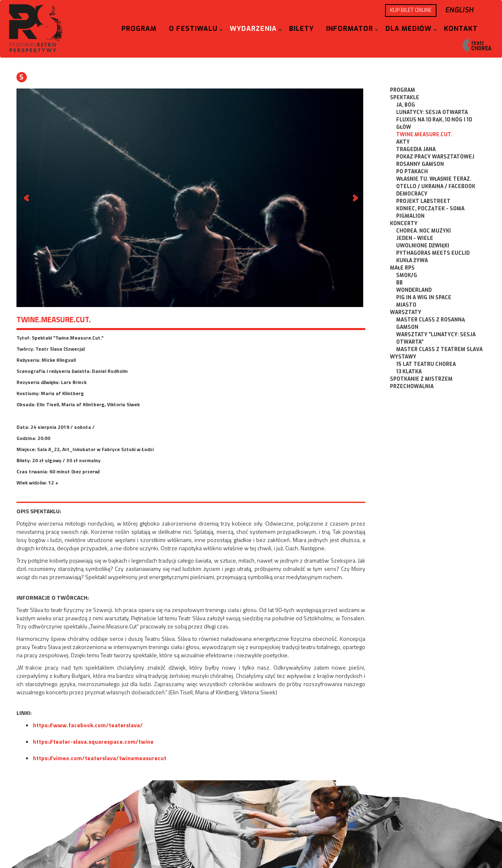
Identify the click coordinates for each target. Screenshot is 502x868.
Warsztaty (406, 312)
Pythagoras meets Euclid (433, 253)
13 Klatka (409, 372)
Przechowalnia (412, 386)
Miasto (406, 305)
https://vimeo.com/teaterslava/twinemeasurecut (100, 758)
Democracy (412, 194)
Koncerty (404, 223)
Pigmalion (410, 216)
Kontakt (461, 29)
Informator (350, 29)
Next (355, 198)
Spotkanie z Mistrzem (421, 379)
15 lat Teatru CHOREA (426, 364)
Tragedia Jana (416, 149)
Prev (27, 198)
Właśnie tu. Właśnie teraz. (434, 179)
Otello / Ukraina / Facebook (436, 186)
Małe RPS (402, 268)
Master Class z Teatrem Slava (439, 349)
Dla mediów (409, 29)
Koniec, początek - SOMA (430, 209)
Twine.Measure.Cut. (424, 135)
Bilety (301, 29)
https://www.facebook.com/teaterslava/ (88, 725)
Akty (403, 142)
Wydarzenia (253, 29)
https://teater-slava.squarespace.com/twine (93, 741)
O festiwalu (193, 29)
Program (139, 29)
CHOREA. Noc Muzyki (424, 231)
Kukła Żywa (412, 261)
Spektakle (405, 98)
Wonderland (414, 290)
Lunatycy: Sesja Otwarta (432, 112)
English (459, 10)
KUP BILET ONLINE (411, 10)
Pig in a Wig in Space (424, 298)
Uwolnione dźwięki (423, 246)
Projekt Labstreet (423, 201)
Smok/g (407, 275)
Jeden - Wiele (415, 238)
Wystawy (403, 357)
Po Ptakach (412, 172)
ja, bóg (406, 105)
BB (399, 283)
